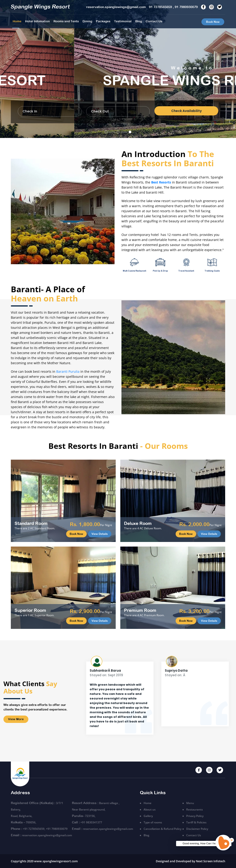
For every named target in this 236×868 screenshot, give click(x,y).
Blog (139, 21)
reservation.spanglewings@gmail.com (47, 835)
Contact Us (154, 21)
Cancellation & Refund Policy (162, 829)
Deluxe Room (138, 523)
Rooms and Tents (66, 21)
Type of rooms (153, 822)
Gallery (148, 816)
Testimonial (123, 21)
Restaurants (195, 809)
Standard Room (31, 523)
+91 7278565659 (34, 829)
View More (16, 719)
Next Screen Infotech (211, 861)
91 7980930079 (186, 7)
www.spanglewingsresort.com (56, 861)
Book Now (213, 22)
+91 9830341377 (91, 822)
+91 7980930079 (57, 829)
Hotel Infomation (37, 21)
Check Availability (186, 111)
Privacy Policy (195, 816)
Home (17, 21)
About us (150, 809)
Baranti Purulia (68, 371)
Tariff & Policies (196, 822)
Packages (103, 21)
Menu (190, 803)
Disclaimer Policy (197, 829)
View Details (100, 534)
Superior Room (30, 610)
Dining (87, 21)
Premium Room (140, 610)
